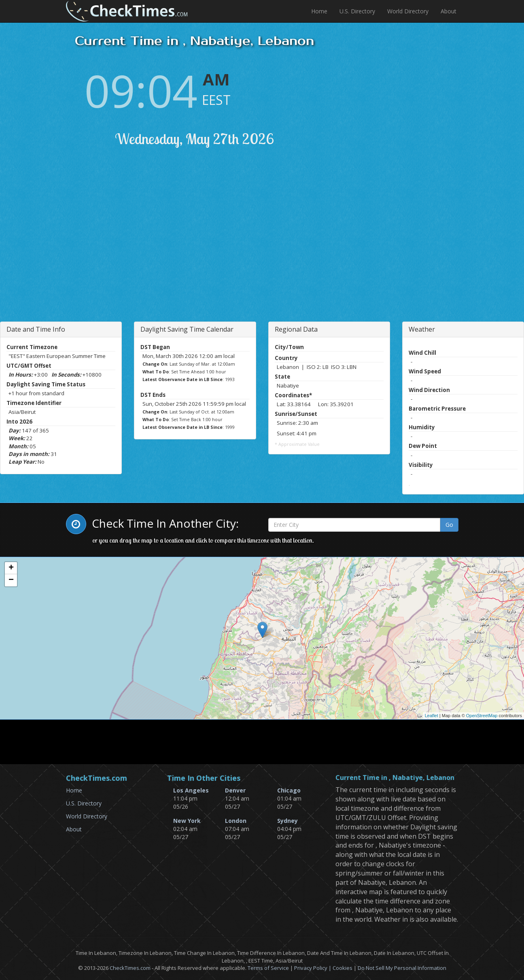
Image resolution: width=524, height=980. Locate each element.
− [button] (11, 580)
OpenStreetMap (482, 716)
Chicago (289, 790)
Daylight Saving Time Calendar (187, 329)
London (236, 821)
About (449, 11)
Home (319, 11)
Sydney (287, 821)
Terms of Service (268, 968)
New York (187, 821)
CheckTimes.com (130, 968)
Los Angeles (191, 790)
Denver (235, 790)
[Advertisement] (140, 245)
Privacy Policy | (313, 968)
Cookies (343, 968)
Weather (422, 329)
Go (449, 525)
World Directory (408, 11)
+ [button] (11, 568)
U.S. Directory (357, 11)
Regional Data (296, 329)
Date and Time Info (36, 329)
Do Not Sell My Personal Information (402, 968)
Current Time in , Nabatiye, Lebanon (395, 778)
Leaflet (432, 716)
